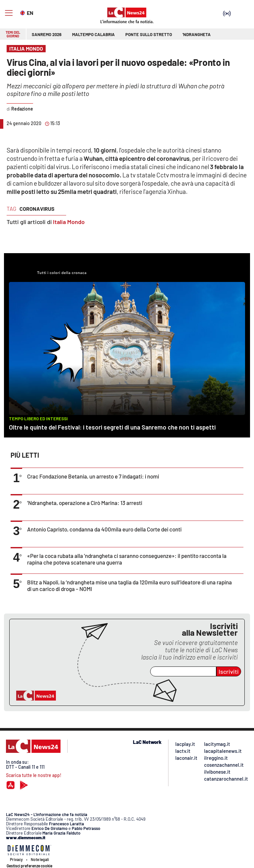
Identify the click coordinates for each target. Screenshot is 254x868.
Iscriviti (229, 671)
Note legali (40, 859)
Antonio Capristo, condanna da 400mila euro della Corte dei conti (104, 529)
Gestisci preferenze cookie (29, 866)
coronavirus (37, 209)
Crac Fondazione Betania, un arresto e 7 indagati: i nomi (93, 476)
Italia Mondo (69, 222)
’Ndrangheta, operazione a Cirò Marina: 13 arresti (85, 503)
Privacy (16, 859)
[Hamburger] (9, 13)
